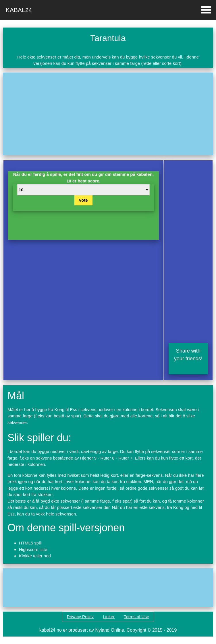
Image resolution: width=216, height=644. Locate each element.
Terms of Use (136, 617)
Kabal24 (19, 10)
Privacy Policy (80, 617)
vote (83, 200)
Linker (109, 617)
